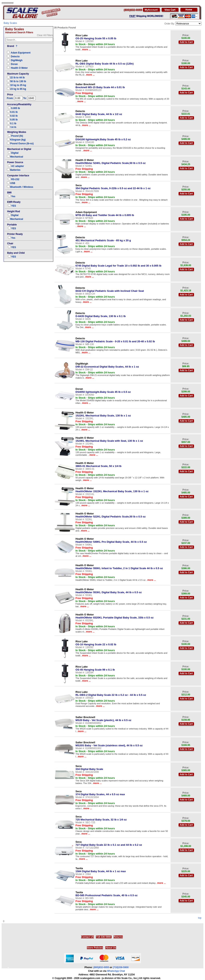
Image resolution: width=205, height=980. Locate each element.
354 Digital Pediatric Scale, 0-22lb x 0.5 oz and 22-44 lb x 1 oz (113, 187)
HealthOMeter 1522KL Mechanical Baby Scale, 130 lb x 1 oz (112, 490)
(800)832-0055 (101, 967)
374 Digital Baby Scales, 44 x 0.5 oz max (100, 793)
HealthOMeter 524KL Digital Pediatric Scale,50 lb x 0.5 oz (111, 162)
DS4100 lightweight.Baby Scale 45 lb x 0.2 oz (103, 138)
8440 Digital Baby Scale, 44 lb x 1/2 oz (99, 113)
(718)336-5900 (121, 967)
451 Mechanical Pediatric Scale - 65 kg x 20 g (103, 239)
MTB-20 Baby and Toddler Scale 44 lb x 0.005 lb (105, 214)
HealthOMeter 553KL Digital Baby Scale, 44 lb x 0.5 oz (109, 591)
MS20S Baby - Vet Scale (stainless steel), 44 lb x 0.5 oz (109, 744)
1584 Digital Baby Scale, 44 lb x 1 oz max (101, 870)
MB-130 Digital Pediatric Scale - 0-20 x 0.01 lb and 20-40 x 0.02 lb (115, 340)
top (200, 918)
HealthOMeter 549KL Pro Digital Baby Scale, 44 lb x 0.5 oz (111, 540)
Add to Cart (186, 42)
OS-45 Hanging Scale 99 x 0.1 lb (95, 668)
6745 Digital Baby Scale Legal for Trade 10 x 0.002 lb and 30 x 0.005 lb (118, 264)
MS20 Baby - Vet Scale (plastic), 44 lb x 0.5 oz (103, 719)
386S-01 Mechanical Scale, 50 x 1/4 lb (98, 465)
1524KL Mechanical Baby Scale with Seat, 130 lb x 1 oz (109, 439)
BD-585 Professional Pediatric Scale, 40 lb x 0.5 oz (107, 894)
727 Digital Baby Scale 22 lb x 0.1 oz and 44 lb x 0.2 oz (109, 843)
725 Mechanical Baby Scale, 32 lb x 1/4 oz (101, 818)
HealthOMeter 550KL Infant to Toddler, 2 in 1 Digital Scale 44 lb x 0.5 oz (119, 567)
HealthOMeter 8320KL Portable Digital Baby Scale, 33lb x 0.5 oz (115, 616)
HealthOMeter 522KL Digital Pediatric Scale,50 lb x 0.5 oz (111, 515)
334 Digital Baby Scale (89, 768)
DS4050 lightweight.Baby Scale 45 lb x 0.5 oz (103, 390)
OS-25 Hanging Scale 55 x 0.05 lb (96, 37)
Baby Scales (10, 23)
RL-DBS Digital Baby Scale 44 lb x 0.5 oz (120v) (105, 62)
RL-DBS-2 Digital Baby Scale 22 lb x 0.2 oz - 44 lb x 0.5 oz (111, 693)
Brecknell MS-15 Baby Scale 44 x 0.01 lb (100, 86)
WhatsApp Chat (116, 971)
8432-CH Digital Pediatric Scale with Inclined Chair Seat (110, 289)
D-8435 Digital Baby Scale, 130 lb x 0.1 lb (101, 315)
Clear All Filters (45, 35)
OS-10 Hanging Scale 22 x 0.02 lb (96, 643)
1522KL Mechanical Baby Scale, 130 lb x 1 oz (103, 414)
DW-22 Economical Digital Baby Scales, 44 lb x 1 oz (107, 365)
